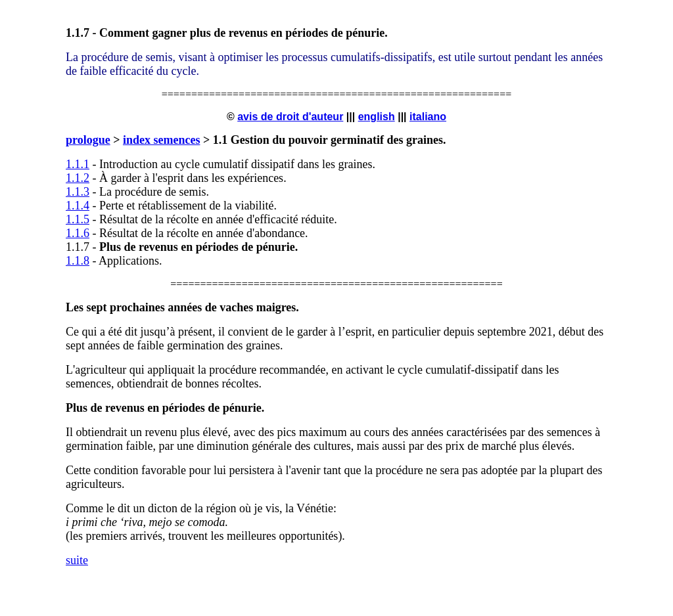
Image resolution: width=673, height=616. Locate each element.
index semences (161, 140)
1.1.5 (78, 219)
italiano (428, 117)
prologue (88, 140)
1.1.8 (78, 261)
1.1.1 (78, 164)
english (377, 117)
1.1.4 (78, 206)
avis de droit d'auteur (290, 117)
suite (77, 560)
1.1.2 (78, 178)
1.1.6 (78, 233)
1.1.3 (78, 192)
